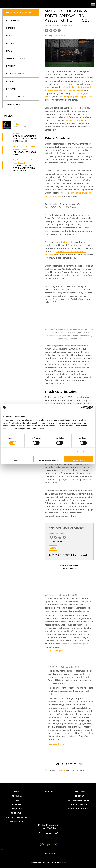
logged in (61, 770)
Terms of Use (62, 862)
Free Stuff (17, 813)
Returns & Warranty (79, 800)
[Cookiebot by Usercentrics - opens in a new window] (83, 407)
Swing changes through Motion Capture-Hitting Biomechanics (25, 139)
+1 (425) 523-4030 (50, 833)
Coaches (17, 805)
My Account (17, 822)
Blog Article (18, 146)
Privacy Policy (79, 805)
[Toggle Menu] (93, 4)
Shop (17, 792)
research (83, 555)
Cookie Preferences (79, 809)
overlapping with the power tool (77, 97)
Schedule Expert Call (17, 817)
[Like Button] (53, 548)
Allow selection (47, 460)
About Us (17, 809)
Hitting (16, 124)
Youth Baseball (19, 163)
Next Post (69, 569)
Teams (17, 800)
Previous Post (70, 566)
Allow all (77, 460)
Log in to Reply (54, 651)
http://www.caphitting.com (75, 644)
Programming (29, 146)
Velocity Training (31, 160)
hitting (75, 555)
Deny (16, 460)
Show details (83, 452)
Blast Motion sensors (73, 120)
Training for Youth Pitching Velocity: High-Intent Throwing (25, 168)
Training (17, 796)
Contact (79, 796)
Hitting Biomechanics (24, 127)
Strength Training (20, 149)
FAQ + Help (79, 792)
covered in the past (63, 242)
